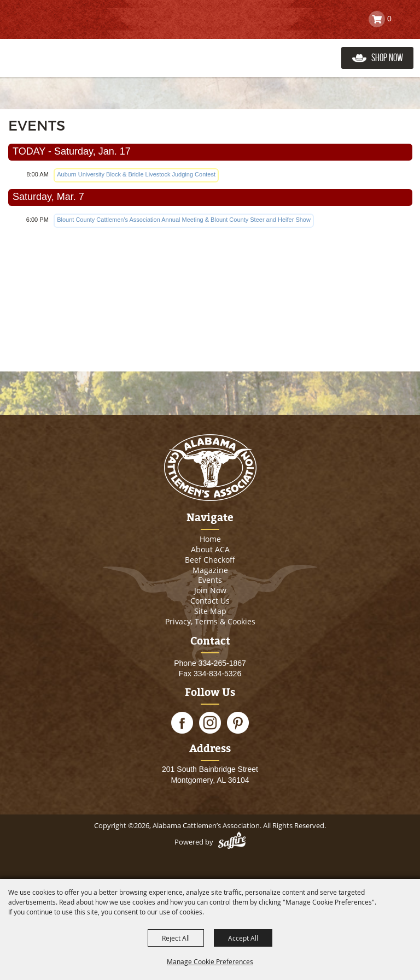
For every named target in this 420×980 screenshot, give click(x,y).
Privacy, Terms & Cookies (210, 621)
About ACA (210, 549)
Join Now (210, 590)
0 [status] (389, 19)
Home (210, 539)
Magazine (210, 570)
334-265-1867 (222, 663)
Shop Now (387, 58)
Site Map (210, 611)
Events (210, 580)
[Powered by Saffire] (232, 842)
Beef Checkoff (210, 560)
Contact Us (210, 601)
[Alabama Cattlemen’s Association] (62, 46)
